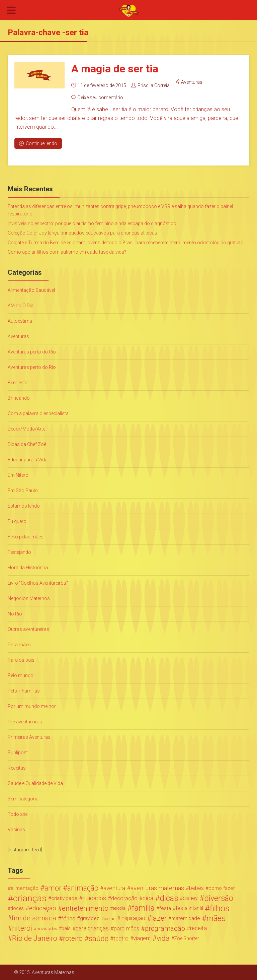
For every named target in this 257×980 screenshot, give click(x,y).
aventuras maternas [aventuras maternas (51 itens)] (157, 888)
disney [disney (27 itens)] (190, 898)
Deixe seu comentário (100, 97)
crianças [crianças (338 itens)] (30, 898)
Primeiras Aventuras (29, 737)
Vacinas (16, 830)
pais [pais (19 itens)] (66, 928)
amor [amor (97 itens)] (53, 888)
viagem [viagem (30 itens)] (142, 938)
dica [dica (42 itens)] (148, 898)
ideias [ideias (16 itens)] (110, 918)
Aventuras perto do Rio (32, 352)
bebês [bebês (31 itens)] (196, 888)
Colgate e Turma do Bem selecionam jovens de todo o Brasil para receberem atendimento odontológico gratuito (126, 243)
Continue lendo (38, 143)
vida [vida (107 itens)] (163, 938)
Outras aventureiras (28, 629)
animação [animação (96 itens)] (83, 888)
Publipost (18, 753)
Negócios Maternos (29, 598)
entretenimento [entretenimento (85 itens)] (85, 908)
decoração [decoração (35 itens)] (124, 898)
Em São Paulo (23, 491)
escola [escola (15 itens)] (119, 908)
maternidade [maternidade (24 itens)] (186, 918)
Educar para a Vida (28, 460)
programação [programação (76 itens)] (165, 928)
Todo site (18, 814)
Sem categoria (23, 799)
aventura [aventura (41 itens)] (114, 888)
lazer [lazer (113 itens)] (159, 918)
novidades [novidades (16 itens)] (47, 928)
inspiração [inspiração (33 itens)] (133, 918)
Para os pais (21, 660)
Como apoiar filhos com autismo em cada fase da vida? (67, 252)
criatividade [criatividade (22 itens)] (64, 898)
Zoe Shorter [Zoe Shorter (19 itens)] (187, 938)
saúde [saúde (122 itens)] (99, 938)
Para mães (19, 645)
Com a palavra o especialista (38, 413)
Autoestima (20, 321)
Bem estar (18, 383)
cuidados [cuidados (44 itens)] (94, 898)
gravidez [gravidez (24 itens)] (90, 918)
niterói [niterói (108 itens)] (22, 928)
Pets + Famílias (24, 691)
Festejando (19, 552)
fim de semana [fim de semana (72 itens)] (34, 918)
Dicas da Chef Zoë (27, 444)
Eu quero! (18, 521)
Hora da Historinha (28, 568)
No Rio (15, 614)
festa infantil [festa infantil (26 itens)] (189, 908)
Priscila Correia (154, 85)
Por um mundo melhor (32, 706)
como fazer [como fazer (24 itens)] (222, 888)
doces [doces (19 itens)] (17, 908)
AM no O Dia (21, 306)
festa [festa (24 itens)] (165, 908)
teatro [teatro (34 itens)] (121, 938)
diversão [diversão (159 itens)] (219, 898)
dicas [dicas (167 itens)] (169, 898)
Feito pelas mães (26, 537)
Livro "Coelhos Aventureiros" (38, 583)
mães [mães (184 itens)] (216, 918)
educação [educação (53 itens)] (43, 908)
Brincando (19, 398)
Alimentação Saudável (31, 290)
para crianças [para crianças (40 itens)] (92, 928)
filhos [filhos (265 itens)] (220, 908)
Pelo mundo (21, 675)
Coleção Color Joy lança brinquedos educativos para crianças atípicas (82, 233)
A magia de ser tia (115, 69)
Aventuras (192, 82)
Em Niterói (19, 475)
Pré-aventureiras (25, 722)
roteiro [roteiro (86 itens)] (73, 938)
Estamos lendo (24, 506)
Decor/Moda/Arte (26, 429)
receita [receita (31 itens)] (198, 928)
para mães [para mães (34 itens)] (126, 928)
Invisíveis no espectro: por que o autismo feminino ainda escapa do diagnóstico (92, 223)
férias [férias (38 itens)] (68, 918)
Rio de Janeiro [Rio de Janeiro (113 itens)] (35, 938)
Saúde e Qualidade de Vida (35, 783)
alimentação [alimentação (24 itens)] (25, 888)
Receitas (17, 768)
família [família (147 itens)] (143, 908)
